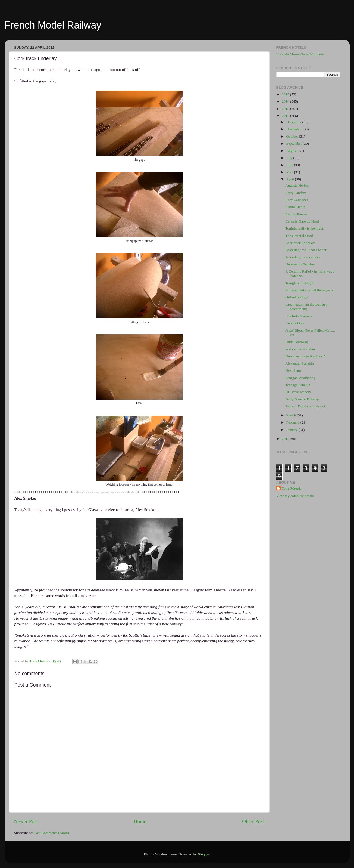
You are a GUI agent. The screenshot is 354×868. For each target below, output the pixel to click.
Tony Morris (292, 488)
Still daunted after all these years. (310, 290)
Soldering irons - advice (303, 257)
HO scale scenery (298, 392)
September (295, 143)
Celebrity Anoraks (299, 316)
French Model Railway (53, 25)
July (290, 158)
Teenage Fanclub (298, 385)
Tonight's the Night (299, 283)
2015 (286, 94)
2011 (286, 439)
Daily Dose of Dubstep (302, 399)
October (293, 136)
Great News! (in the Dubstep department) (306, 307)
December (294, 122)
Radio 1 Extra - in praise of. (306, 406)
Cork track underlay (300, 243)
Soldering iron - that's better (306, 250)
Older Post (253, 821)
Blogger (203, 854)
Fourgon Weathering (300, 378)
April (291, 179)
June (290, 165)
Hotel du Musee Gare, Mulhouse (300, 54)
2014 (286, 101)
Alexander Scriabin (300, 363)
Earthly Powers (297, 214)
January (292, 430)
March (292, 415)
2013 (286, 109)
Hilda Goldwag (297, 342)
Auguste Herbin (297, 185)
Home (140, 821)
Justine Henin (295, 207)
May (290, 172)
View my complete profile (295, 496)
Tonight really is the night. (305, 228)
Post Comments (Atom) (52, 833)
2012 (286, 116)
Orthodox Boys (297, 297)
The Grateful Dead (299, 236)
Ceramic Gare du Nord (302, 221)
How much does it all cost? (305, 356)
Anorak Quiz (295, 323)
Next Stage (293, 370)
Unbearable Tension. (300, 264)
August (292, 151)
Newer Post (26, 821)
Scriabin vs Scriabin (300, 349)
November (295, 129)
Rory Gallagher (297, 200)
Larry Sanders (296, 193)
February (293, 422)
